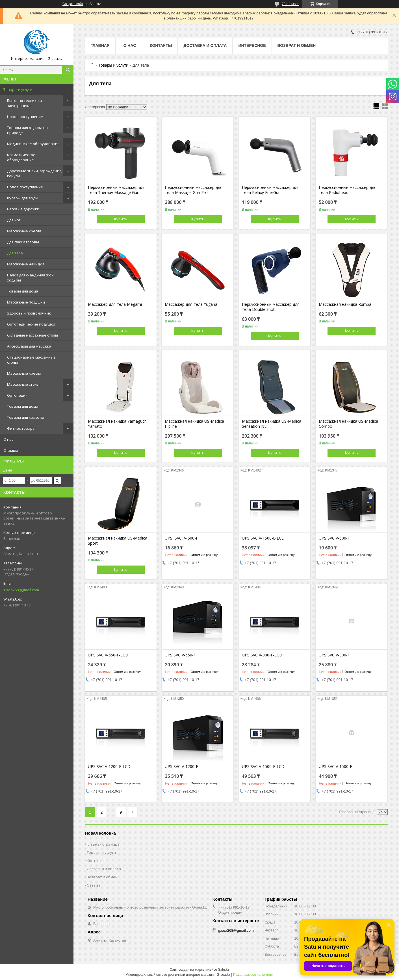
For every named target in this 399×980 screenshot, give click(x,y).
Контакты (161, 45)
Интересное (252, 45)
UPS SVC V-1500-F (335, 767)
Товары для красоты (26, 417)
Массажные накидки (26, 264)
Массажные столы (23, 384)
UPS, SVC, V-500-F (181, 538)
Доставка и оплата (205, 45)
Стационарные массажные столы (31, 360)
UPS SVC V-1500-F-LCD (263, 767)
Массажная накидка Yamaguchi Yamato (118, 424)
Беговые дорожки (23, 209)
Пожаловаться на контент (253, 975)
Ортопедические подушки (31, 324)
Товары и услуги (18, 90)
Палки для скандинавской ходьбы (30, 278)
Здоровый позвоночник (29, 313)
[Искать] (68, 70)
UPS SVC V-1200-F (181, 767)
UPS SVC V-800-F (334, 655)
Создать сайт (73, 4)
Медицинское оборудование (33, 144)
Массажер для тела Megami (115, 304)
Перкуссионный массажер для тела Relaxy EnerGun (271, 190)
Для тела (15, 253)
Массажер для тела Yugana (191, 304)
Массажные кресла (24, 231)
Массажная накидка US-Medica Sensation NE (272, 424)
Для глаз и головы (23, 242)
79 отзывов (290, 4)
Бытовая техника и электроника (24, 103)
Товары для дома (23, 291)
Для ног (14, 220)
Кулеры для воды (23, 198)
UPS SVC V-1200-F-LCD (109, 767)
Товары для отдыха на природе (27, 130)
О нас (8, 439)
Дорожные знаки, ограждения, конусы (35, 173)
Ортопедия (17, 395)
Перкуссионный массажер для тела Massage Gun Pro (194, 190)
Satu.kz (224, 970)
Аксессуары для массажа (29, 346)
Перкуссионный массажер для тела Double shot (271, 307)
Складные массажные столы (32, 335)
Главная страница (103, 844)
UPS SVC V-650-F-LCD (108, 655)
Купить (121, 219)
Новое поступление (25, 117)
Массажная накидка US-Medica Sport (118, 541)
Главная (100, 45)
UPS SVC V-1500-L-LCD (263, 538)
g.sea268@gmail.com (21, 590)
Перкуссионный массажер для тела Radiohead (348, 190)
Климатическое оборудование (21, 157)
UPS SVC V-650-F (180, 655)
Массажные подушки (26, 302)
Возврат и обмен (297, 45)
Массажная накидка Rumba (345, 304)
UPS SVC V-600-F (334, 538)
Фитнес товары (21, 428)
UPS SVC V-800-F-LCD (262, 655)
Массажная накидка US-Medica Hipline (194, 424)
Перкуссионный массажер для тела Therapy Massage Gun (117, 190)
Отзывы (11, 450)
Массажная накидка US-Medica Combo (348, 424)
